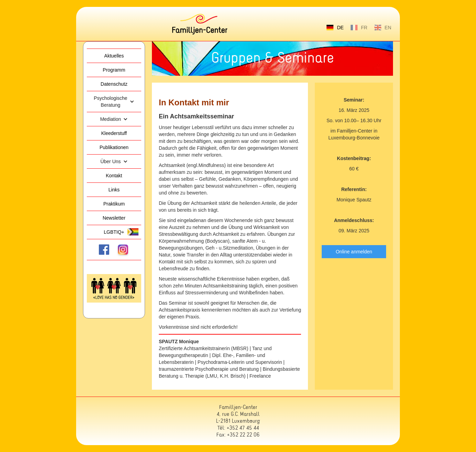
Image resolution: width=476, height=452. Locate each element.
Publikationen (114, 147)
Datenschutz (114, 84)
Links (114, 190)
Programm (114, 70)
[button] (114, 102)
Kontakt (114, 176)
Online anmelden (354, 252)
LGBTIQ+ (114, 232)
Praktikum (114, 204)
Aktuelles (114, 56)
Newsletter (114, 218)
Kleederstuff (114, 133)
